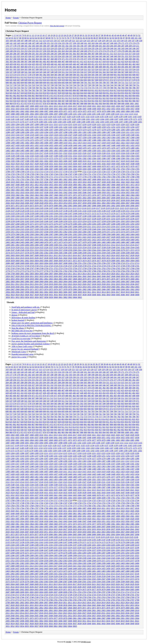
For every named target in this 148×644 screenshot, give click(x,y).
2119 (108, 208)
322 (15, 56)
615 (33, 77)
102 (140, 38)
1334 (104, 135)
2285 (99, 224)
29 (78, 35)
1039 (46, 109)
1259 (13, 130)
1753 (99, 174)
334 (60, 56)
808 (82, 90)
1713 (41, 171)
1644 (113, 164)
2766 (123, 268)
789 (11, 90)
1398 (8, 143)
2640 (56, 258)
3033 (61, 295)
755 (18, 88)
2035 (108, 200)
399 (33, 61)
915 (78, 98)
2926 (84, 284)
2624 (113, 255)
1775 (70, 177)
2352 (18, 232)
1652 (18, 166)
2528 (56, 247)
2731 (89, 266)
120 (70, 41)
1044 (70, 109)
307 (93, 54)
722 (30, 85)
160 (82, 43)
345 (101, 56)
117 (59, 41)
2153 (137, 211)
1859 (70, 185)
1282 (123, 130)
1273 (80, 130)
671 (108, 80)
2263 (128, 221)
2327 (32, 229)
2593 (99, 253)
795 (33, 90)
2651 (108, 258)
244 (127, 48)
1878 (27, 187)
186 (45, 46)
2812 (75, 274)
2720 (37, 266)
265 (71, 51)
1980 (113, 195)
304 (82, 54)
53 (7, 38)
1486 (27, 151)
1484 (18, 151)
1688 (56, 169)
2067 (128, 203)
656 (52, 80)
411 (78, 61)
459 (123, 64)
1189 (83, 122)
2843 (89, 276)
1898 (123, 187)
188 (52, 46)
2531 (70, 247)
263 (63, 51)
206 (119, 46)
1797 (41, 179)
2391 (70, 234)
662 (74, 80)
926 (119, 98)
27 (73, 35)
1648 (132, 164)
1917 (80, 190)
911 (63, 98)
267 (78, 51)
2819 (108, 274)
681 (11, 82)
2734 (104, 266)
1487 (32, 151)
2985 (99, 289)
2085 (80, 206)
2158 (27, 213)
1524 (75, 153)
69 (49, 38)
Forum (16, 18)
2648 (94, 258)
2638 (46, 258)
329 (41, 56)
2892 (56, 281)
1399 (13, 143)
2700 (75, 263)
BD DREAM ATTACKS (22, 331)
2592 (94, 253)
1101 (75, 114)
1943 (70, 192)
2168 (75, 213)
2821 (118, 274)
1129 (74, 116)
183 (33, 46)
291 (33, 54)
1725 (99, 171)
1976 (94, 195)
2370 (104, 232)
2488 (132, 242)
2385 (41, 234)
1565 (137, 156)
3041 (99, 295)
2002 (84, 198)
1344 (18, 137)
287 (18, 54)
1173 (8, 122)
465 (11, 67)
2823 (128, 274)
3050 (8, 297)
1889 (80, 187)
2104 (37, 208)
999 (123, 103)
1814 (123, 179)
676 (127, 80)
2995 (13, 292)
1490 (46, 151)
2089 (99, 206)
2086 (84, 206)
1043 (65, 109)
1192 (97, 122)
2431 (128, 237)
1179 (36, 122)
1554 (84, 156)
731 (63, 85)
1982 (123, 195)
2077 (41, 206)
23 (62, 35)
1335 (108, 135)
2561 (80, 250)
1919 (89, 190)
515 (63, 69)
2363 (70, 232)
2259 (108, 221)
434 (30, 64)
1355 (70, 137)
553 (71, 72)
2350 (8, 232)
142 (15, 43)
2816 (94, 274)
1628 (37, 164)
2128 (18, 211)
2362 (65, 232)
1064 (32, 111)
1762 (8, 177)
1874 (8, 187)
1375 (32, 140)
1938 (46, 192)
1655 (32, 166)
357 (11, 59)
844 (82, 93)
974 (30, 103)
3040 (94, 295)
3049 (137, 295)
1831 (70, 182)
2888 (37, 281)
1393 (118, 140)
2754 (65, 268)
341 (86, 56)
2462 (8, 242)
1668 (94, 166)
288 (22, 54)
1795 (32, 179)
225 (56, 48)
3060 (56, 297)
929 (130, 98)
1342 (8, 137)
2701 (80, 263)
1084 (128, 111)
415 (93, 61)
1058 (137, 109)
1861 (80, 185)
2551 (32, 250)
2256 (94, 221)
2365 (80, 232)
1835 (89, 182)
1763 (13, 177)
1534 (123, 153)
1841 (118, 182)
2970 (27, 289)
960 (112, 101)
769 (71, 88)
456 (112, 64)
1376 (37, 140)
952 (82, 101)
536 (7, 72)
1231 (13, 127)
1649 (137, 164)
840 (67, 93)
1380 (56, 140)
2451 (89, 240)
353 (130, 56)
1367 (128, 137)
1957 (137, 192)
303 (78, 54)
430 (15, 64)
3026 (27, 295)
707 (108, 82)
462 (134, 64)
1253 (118, 127)
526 (104, 69)
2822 (123, 274)
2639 (51, 258)
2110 (65, 208)
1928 (132, 190)
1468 (75, 148)
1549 (61, 156)
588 (67, 75)
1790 (8, 179)
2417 (60, 237)
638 (119, 77)
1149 (31, 119)
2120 (112, 208)
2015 (13, 200)
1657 (41, 166)
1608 (75, 161)
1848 (18, 185)
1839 (108, 182)
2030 (84, 200)
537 (11, 72)
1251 (108, 127)
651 (33, 80)
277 (115, 51)
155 (63, 43)
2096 (132, 206)
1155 (60, 119)
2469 (41, 242)
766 (60, 88)
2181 (137, 213)
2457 (118, 240)
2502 (65, 245)
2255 (89, 221)
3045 (118, 295)
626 (74, 77)
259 (48, 51)
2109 (61, 208)
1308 (113, 132)
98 (126, 38)
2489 (137, 242)
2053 (61, 203)
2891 (51, 281)
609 (11, 77)
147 (33, 43)
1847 (13, 185)
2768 (132, 268)
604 (127, 75)
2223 (70, 219)
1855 (51, 185)
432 (22, 64)
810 (89, 90)
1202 (8, 124)
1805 (80, 179)
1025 (113, 106)
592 (82, 75)
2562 (84, 250)
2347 (128, 229)
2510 (104, 245)
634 (104, 77)
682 (15, 82)
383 (108, 59)
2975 (51, 289)
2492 (18, 245)
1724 (94, 171)
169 (115, 43)
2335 (70, 229)
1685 (41, 169)
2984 (94, 289)
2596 (113, 253)
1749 (80, 174)
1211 (51, 124)
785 (130, 88)
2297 (22, 226)
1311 (128, 132)
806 (74, 90)
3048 (132, 295)
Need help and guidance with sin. (26, 307)
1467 (70, 148)
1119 (26, 116)
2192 (56, 216)
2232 (113, 219)
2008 (113, 198)
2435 (13, 240)
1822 (27, 182)
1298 (65, 132)
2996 (18, 292)
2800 (18, 274)
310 (104, 54)
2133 (41, 211)
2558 (65, 250)
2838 (65, 276)
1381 (61, 140)
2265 (137, 221)
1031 (8, 109)
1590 (123, 158)
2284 (94, 224)
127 (96, 41)
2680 (113, 261)
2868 (75, 279)
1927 (128, 190)
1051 (104, 109)
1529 (99, 153)
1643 (108, 164)
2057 (80, 203)
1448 (113, 145)
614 (30, 77)
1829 (61, 182)
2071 (13, 206)
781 (115, 88)
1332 (94, 135)
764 (52, 88)
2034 (104, 200)
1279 (108, 130)
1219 (89, 124)
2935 (128, 284)
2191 (51, 216)
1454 (8, 148)
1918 (84, 190)
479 (63, 67)
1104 (89, 114)
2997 (22, 292)
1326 (65, 135)
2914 (27, 284)
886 (104, 96)
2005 (99, 198)
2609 (41, 255)
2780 (56, 271)
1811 (108, 179)
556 (82, 72)
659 (63, 80)
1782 (104, 177)
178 (15, 46)
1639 (89, 164)
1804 (75, 179)
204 (112, 46)
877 (71, 96)
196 (82, 46)
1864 (94, 185)
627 (78, 77)
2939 (13, 287)
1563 (128, 156)
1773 (61, 177)
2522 (27, 247)
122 (77, 41)
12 (33, 35)
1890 (84, 187)
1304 (94, 132)
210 (134, 46)
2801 (22, 274)
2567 (108, 250)
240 (112, 48)
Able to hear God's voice (22, 346)
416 (97, 61)
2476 (75, 242)
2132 (37, 211)
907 (48, 98)
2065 (118, 203)
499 (138, 67)
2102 (27, 208)
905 (41, 98)
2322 (8, 229)
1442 (84, 145)
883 (93, 96)
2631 (13, 258)
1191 (93, 122)
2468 (37, 242)
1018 (80, 106)
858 (134, 93)
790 (15, 90)
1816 (132, 179)
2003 (89, 198)
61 (28, 38)
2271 (32, 224)
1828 (56, 182)
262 (60, 51)
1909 (41, 190)
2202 (104, 216)
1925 (118, 190)
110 (33, 41)
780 (112, 88)
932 (7, 101)
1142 (135, 116)
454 (104, 64)
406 (60, 61)
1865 (99, 185)
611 (18, 77)
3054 (27, 297)
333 (56, 56)
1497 (80, 151)
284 (7, 54)
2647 (89, 258)
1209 (41, 124)
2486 (123, 242)
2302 (46, 226)
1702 (123, 169)
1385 (80, 140)
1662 (65, 166)
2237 (137, 219)
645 (11, 80)
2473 (61, 242)
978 (45, 103)
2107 (51, 208)
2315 (108, 226)
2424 (94, 237)
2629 (137, 255)
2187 (32, 216)
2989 (118, 289)
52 (139, 35)
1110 (117, 114)
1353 (61, 137)
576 (22, 75)
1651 (13, 166)
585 (56, 75)
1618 (123, 161)
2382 (27, 234)
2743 (13, 268)
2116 (93, 208)
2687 (13, 263)
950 (74, 101)
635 (108, 77)
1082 (118, 111)
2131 (32, 211)
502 (15, 69)
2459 (128, 240)
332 (52, 56)
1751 (89, 174)
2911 (13, 284)
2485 (118, 242)
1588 (113, 158)
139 (141, 41)
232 (82, 48)
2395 (89, 234)
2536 (94, 247)
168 (112, 43)
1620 (132, 161)
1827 (51, 182)
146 (30, 43)
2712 (132, 263)
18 (49, 35)
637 (115, 77)
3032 (56, 295)
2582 (46, 253)
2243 (32, 221)
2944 (37, 287)
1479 (128, 148)
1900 (132, 187)
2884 (18, 281)
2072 (18, 206)
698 (74, 82)
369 (56, 59)
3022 (8, 295)
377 (86, 59)
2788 (94, 271)
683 (18, 82)
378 (89, 59)
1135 (102, 116)
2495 (32, 245)
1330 (84, 135)
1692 (75, 169)
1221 (99, 124)
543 (33, 72)
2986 (104, 289)
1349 (41, 137)
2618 (84, 255)
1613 (99, 161)
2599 (128, 253)
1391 (108, 140)
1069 (56, 111)
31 (83, 35)
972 (22, 103)
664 (82, 80)
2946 (46, 287)
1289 (22, 132)
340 (82, 56)
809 (86, 90)
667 (93, 80)
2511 (108, 245)
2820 (113, 274)
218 (30, 48)
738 (89, 85)
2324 (18, 229)
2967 (13, 289)
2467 (32, 242)
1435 (51, 145)
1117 (17, 116)
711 (123, 82)
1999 (70, 198)
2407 (13, 237)
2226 (84, 219)
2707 (108, 263)
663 (78, 80)
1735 (13, 174)
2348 (132, 229)
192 (67, 46)
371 (63, 59)
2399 (108, 234)
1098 (61, 114)
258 (45, 51)
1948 (94, 192)
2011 (128, 198)
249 (11, 51)
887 (108, 96)
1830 (65, 182)
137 (133, 41)
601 (115, 75)
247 (138, 48)
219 (33, 48)
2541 (118, 247)
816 (112, 90)
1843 (128, 182)
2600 (132, 253)
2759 (89, 268)
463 (138, 64)
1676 (132, 166)
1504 (113, 151)
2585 (61, 253)
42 (113, 35)
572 (7, 75)
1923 (108, 190)
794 (30, 90)
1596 (18, 161)
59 (23, 38)
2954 (84, 287)
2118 (103, 208)
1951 (108, 192)
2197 (80, 216)
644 (7, 80)
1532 (113, 153)
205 (115, 46)
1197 (121, 122)
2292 (132, 224)
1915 (70, 190)
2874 (104, 279)
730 (60, 85)
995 (108, 103)
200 (97, 46)
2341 (99, 229)
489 (101, 67)
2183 (13, 216)
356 (7, 59)
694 (60, 82)
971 (18, 103)
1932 (18, 192)
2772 (18, 271)
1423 (128, 143)
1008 (32, 106)
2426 (104, 237)
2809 (61, 274)
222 (45, 48)
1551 (70, 156)
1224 (113, 124)
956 (97, 101)
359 (18, 59)
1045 (75, 109)
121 (74, 41)
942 (45, 101)
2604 (18, 255)
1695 (89, 169)
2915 (32, 284)
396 (22, 61)
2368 (94, 232)
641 (130, 77)
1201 (140, 122)
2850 (123, 276)
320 (7, 56)
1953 (118, 192)
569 (130, 72)
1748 (75, 174)
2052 (56, 203)
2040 (132, 200)
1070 (61, 111)
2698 (65, 263)
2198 (84, 216)
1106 (98, 114)
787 (138, 88)
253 (26, 51)
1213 (60, 124)
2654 (123, 258)
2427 (108, 237)
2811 (70, 274)
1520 (56, 153)
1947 (89, 192)
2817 (99, 274)
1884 (56, 187)
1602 (46, 161)
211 (138, 46)
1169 (126, 119)
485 (86, 67)
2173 (99, 213)
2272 (37, 224)
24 (65, 35)
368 (52, 59)
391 (138, 59)
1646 (123, 164)
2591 (89, 253)
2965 (137, 287)
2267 (13, 224)
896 (7, 98)
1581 (80, 158)
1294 (46, 132)
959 (108, 101)
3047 (128, 295)
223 (48, 48)
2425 (99, 237)
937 (26, 101)
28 (75, 35)
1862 (84, 185)
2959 (108, 287)
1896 (113, 187)
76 (68, 38)
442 (60, 64)
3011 (89, 292)
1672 (113, 166)
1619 (128, 161)
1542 (27, 156)
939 (33, 101)
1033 (18, 109)
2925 (80, 284)
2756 (75, 268)
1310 (123, 132)
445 (71, 64)
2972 (37, 289)
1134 (97, 116)
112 (41, 41)
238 (104, 48)
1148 (27, 119)
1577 (61, 158)
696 (67, 82)
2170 (84, 213)
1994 (46, 198)
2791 (108, 271)
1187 (74, 122)
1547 (51, 156)
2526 (46, 247)
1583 (89, 158)
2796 (132, 271)
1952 (113, 192)
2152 (132, 211)
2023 (51, 200)
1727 (108, 171)
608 (7, 77)
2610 (46, 255)
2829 (22, 276)
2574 (8, 253)
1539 (13, 156)
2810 (65, 274)
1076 (89, 111)
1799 (51, 179)
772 (82, 88)
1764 (18, 177)
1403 (32, 143)
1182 (50, 122)
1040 (51, 109)
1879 (32, 187)
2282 (84, 224)
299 (63, 54)
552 (67, 72)
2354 (27, 232)
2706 (104, 263)
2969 (22, 289)
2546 (8, 250)
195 (78, 46)
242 (119, 48)
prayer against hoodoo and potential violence (31, 344)
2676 (94, 261)
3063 (70, 297)
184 (37, 46)
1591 (128, 158)
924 (112, 98)
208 (127, 46)
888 (112, 96)
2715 (13, 266)
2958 (104, 287)
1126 (59, 116)
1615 (108, 161)
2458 (123, 240)
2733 (99, 266)
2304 (56, 226)
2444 (56, 240)
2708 (113, 263)
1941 (61, 192)
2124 (131, 208)
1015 (65, 106)
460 (127, 64)
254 (30, 51)
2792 (113, 271)
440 (52, 64)
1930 (8, 192)
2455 (108, 240)
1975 (89, 195)
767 (63, 88)
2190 (46, 216)
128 (100, 41)
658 (60, 80)
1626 (27, 164)
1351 (51, 137)
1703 (128, 169)
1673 (118, 166)
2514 (123, 245)
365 (41, 59)
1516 (37, 153)
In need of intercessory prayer (24, 310)
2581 (41, 253)
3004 (56, 292)
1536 (132, 153)
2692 (37, 263)
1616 (113, 161)
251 (18, 51)
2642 (65, 258)
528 (112, 69)
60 (25, 38)
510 (45, 69)
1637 (80, 164)
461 (130, 64)
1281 (118, 130)
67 (44, 38)
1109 (112, 114)
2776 (37, 271)
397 (26, 61)
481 (71, 67)
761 (41, 88)
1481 (137, 148)
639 (123, 77)
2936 (132, 284)
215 (18, 48)
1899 (128, 187)
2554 (46, 250)
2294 (8, 226)
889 (115, 96)
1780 (94, 177)
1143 (139, 116)
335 (63, 56)
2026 (65, 200)
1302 (84, 132)
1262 (27, 130)
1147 (22, 119)
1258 (8, 130)
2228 (94, 219)
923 (108, 98)
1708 (18, 171)
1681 (22, 169)
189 (56, 46)
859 (138, 93)
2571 (128, 250)
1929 (137, 190)
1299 (70, 132)
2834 (46, 276)
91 (108, 38)
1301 (80, 132)
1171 (135, 119)
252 (22, 51)
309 (101, 54)
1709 (22, 171)
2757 (80, 268)
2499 (51, 245)
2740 (132, 266)
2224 (75, 219)
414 (89, 61)
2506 (84, 245)
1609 (80, 161)
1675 (128, 166)
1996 (56, 198)
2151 (128, 211)
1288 (18, 132)
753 (11, 88)
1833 (80, 182)
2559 (70, 250)
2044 (18, 203)
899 (18, 98)
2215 (32, 219)
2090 (104, 206)
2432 (132, 237)
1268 (56, 130)
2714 (8, 266)
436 (37, 64)
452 (97, 64)
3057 (41, 297)
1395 (128, 140)
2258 (104, 221)
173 (130, 43)
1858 (65, 185)
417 (100, 61)
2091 (108, 206)
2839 (70, 276)
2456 (113, 240)
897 (11, 98)
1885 (61, 187)
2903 (108, 281)
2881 (137, 279)
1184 (60, 122)
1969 (61, 195)
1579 (70, 158)
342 (89, 56)
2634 (27, 258)
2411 (32, 237)
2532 (75, 247)
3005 (61, 292)
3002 (46, 292)
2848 (113, 276)
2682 (123, 261)
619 (48, 77)
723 (33, 85)
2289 (118, 224)
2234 (123, 219)
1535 (128, 153)
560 (97, 72)
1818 (8, 182)
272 (97, 51)
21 (57, 35)
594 (89, 75)
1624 (18, 164)
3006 (65, 292)
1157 (69, 119)
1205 (22, 124)
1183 (55, 122)
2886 (27, 281)
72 (57, 38)
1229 (137, 124)
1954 (123, 192)
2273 (41, 224)
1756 (113, 174)
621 (56, 77)
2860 (37, 279)
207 (123, 46)
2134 (46, 211)
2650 (104, 258)
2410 (27, 237)
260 (52, 51)
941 (41, 101)
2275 (51, 224)
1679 (13, 169)
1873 (137, 185)
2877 (118, 279)
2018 (27, 200)
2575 (13, 253)
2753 (61, 268)
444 (67, 64)
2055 (70, 203)
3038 (84, 295)
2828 (18, 276)
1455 (13, 148)
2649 (99, 258)
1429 (22, 145)
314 (119, 54)
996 (112, 103)
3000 (37, 292)
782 (119, 88)
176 (7, 46)
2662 (27, 261)
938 (30, 101)
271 (93, 51)
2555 (51, 250)
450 (89, 64)
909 (56, 98)
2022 (46, 200)
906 (45, 98)
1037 (37, 109)
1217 (80, 124)
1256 (132, 127)
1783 (108, 177)
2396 (94, 234)
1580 (75, 158)
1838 (104, 182)
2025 (61, 200)
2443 (51, 240)
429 (11, 64)
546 (45, 72)
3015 (108, 292)
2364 (75, 232)
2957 (99, 287)
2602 (8, 255)
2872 (94, 279)
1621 (137, 161)
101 (136, 38)
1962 (27, 195)
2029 (80, 200)
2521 (22, 247)
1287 (13, 132)
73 (60, 38)
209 (130, 46)
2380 (18, 234)
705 (101, 82)
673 (115, 80)
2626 (123, 255)
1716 (56, 171)
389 (130, 59)
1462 (46, 148)
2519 (13, 247)
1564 (132, 156)
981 (56, 103)
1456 (18, 148)
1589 (118, 158)
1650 (8, 166)
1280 (113, 130)
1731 (128, 171)
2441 (41, 240)
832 (37, 93)
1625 (22, 164)
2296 (18, 226)
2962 (123, 287)
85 (92, 38)
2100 (18, 208)
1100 (70, 114)
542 (30, 72)
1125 (55, 116)
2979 (70, 289)
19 (51, 35)
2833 (41, 276)
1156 (64, 119)
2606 (27, 255)
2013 (137, 198)
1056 (128, 109)
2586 (65, 253)
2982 (84, 289)
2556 (56, 250)
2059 (89, 203)
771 (78, 88)
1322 (46, 135)
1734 (8, 174)
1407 (51, 143)
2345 (118, 229)
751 (138, 85)
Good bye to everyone (21, 338)
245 (130, 48)
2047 (32, 203)
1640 (94, 164)
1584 (94, 158)
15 (41, 35)
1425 (137, 143)
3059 (51, 297)
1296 (56, 132)
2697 (61, 263)
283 (138, 51)
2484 (113, 242)
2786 (84, 271)
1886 (65, 187)
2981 (80, 289)
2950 (65, 287)
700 (82, 82)
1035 (27, 109)
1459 (32, 148)
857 (130, 93)
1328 (75, 135)
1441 (80, 145)
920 (97, 98)
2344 (113, 229)
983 (63, 103)
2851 (128, 276)
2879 (128, 279)
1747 (70, 174)
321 (11, 56)
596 (97, 75)
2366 (84, 232)
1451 (128, 145)
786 (134, 88)
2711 (128, 263)
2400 (113, 234)
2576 (18, 253)
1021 (94, 106)
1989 (22, 198)
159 (78, 43)
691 (48, 82)
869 (41, 96)
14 (38, 35)
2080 (56, 206)
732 (67, 85)
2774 (27, 271)
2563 (89, 250)
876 (67, 96)
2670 (65, 261)
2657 (137, 258)
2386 (46, 234)
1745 (61, 174)
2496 (37, 245)
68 (47, 38)
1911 (51, 190)
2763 (108, 268)
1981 (118, 195)
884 (97, 96)
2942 (27, 287)
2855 (13, 279)
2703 (89, 263)
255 (33, 51)
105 (15, 41)
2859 (32, 279)
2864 (56, 279)
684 (22, 82)
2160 (37, 213)
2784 (75, 271)
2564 (94, 250)
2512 (113, 245)
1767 (32, 177)
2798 (8, 274)
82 (84, 38)
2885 (22, 281)
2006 (104, 198)
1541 (22, 156)
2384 (37, 234)
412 (82, 61)
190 (60, 46)
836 (52, 93)
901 (26, 98)
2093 (118, 206)
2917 (41, 284)
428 (7, 64)
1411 (70, 143)
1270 (65, 130)
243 (123, 48)
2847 (108, 276)
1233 (22, 127)
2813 (80, 274)
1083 (123, 111)
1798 (46, 179)
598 (104, 75)
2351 (13, 232)
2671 (70, 261)
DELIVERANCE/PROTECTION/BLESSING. (31, 325)
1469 (80, 148)
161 (86, 43)
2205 (118, 216)
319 (138, 54)
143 (18, 43)
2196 (75, 216)
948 (67, 101)
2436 (18, 240)
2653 (118, 258)
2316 (113, 226)
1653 (22, 166)
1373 (22, 140)
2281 (80, 224)
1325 (61, 135)
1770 (46, 177)
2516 (132, 245)
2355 (32, 232)
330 (45, 56)
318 (134, 54)
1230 (8, 127)
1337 (118, 135)
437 (41, 64)
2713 (137, 263)
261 (56, 51)
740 (97, 85)
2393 (80, 234)
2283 (89, 224)
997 (115, 103)
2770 (8, 271)
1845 (137, 182)
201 (101, 46)
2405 (137, 234)
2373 (118, 232)
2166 (65, 213)
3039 (89, 295)
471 (33, 67)
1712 (37, 171)
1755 (108, 174)
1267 (51, 130)
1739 (32, 174)
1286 (8, 132)
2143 (89, 211)
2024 (56, 200)
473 (41, 67)
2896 (75, 281)
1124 (50, 116)
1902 (8, 190)
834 (45, 93)
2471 (51, 242)
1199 (130, 122)
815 (108, 90)
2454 (104, 240)
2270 (27, 224)
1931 (13, 192)
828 (22, 93)
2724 (56, 266)
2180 (132, 213)
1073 (75, 111)
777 (101, 88)
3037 (80, 295)
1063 (27, 111)
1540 (18, 156)
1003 (8, 106)
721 (26, 85)
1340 (132, 135)
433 (26, 64)
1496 (75, 151)
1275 (89, 130)
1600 (37, 161)
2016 (18, 200)
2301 (41, 226)
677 (130, 80)
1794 (27, 179)
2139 (70, 211)
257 (41, 51)
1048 (89, 109)
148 (37, 43)
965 (130, 101)
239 (108, 48)
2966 (8, 289)
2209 (137, 216)
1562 (123, 156)
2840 (75, 276)
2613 (60, 255)
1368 (132, 137)
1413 (80, 143)
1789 (137, 177)
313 (115, 54)
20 (54, 35)
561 (101, 72)
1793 (22, 179)
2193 (61, 216)
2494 (27, 245)
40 (107, 35)
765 (56, 88)
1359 (89, 137)
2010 (123, 198)
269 (86, 51)
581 (41, 75)
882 (89, 96)
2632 (18, 258)
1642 (104, 164)
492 (112, 67)
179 (18, 46)
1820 (18, 182)
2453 (99, 240)
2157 (22, 213)
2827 (13, 276)
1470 (84, 148)
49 (131, 35)
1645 (118, 164)
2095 (128, 206)
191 (63, 46)
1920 (94, 190)
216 (22, 48)
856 (127, 93)
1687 (51, 169)
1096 (51, 114)
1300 (75, 132)
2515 (128, 245)
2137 (61, 211)
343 (93, 56)
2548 (18, 250)
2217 (41, 219)
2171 (89, 213)
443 (63, 64)
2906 (123, 281)
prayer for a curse (19, 357)
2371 (108, 232)
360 (22, 59)
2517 (137, 245)
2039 (128, 200)
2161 (41, 213)
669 (101, 80)
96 (121, 38)
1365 (118, 137)
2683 (128, 261)
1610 (84, 161)
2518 (8, 247)
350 (119, 56)
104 (11, 41)
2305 (61, 226)
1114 (136, 114)
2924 (75, 284)
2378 (8, 234)
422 (119, 61)
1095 (46, 114)
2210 (8, 219)
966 (134, 101)
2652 (113, 258)
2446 (65, 240)
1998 (65, 198)
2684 (132, 261)
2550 (27, 250)
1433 (41, 145)
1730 (123, 171)
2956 (94, 287)
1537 (137, 153)
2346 (123, 229)
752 (7, 88)
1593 (137, 158)
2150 (123, 211)
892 (127, 96)
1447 (108, 145)
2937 (137, 284)
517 (71, 69)
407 (63, 61)
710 (119, 82)
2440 (37, 240)
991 (93, 103)
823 (138, 90)
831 (33, 93)
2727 (70, 266)
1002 (137, 103)
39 (105, 35)
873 (56, 96)
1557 (99, 156)
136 (129, 41)
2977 (61, 289)
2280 (75, 224)
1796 (37, 179)
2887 (32, 281)
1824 (37, 182)
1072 (70, 111)
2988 (113, 289)
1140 (125, 116)
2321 (137, 226)
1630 (46, 164)
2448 (75, 240)
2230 (104, 219)
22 (60, 35)
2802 (27, 274)
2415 (51, 237)
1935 (32, 192)
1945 (80, 192)
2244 (37, 221)
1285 (137, 130)
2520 (18, 247)
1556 (94, 156)
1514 (27, 153)
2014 (8, 200)
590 (74, 75)
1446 (104, 145)
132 (115, 41)
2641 (61, 258)
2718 (27, 266)
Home (11, 10)
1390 (104, 140)
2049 (41, 203)
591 (78, 75)
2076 (37, 206)
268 (82, 51)
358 (15, 59)
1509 (137, 151)
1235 (32, 127)
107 (22, 41)
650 (30, 80)
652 (37, 80)
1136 (106, 116)
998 (119, 103)
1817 (137, 179)
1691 (70, 169)
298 (60, 54)
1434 (46, 145)
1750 (84, 174)
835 (48, 93)
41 (110, 35)
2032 (94, 200)
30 (81, 35)
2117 (98, 208)
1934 (27, 192)
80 (79, 38)
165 (101, 43)
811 (93, 90)
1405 (41, 143)
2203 (108, 216)
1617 (118, 161)
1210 (46, 124)
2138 (65, 211)
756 (22, 88)
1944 (75, 192)
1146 (17, 119)
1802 (65, 179)
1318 (27, 135)
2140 (75, 211)
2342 (104, 229)
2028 (75, 200)
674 (119, 80)
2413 (41, 237)
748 (127, 85)
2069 (137, 203)
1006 (22, 106)
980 (52, 103)
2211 (13, 219)
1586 (104, 158)
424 (127, 61)
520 (82, 69)
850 (104, 93)
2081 (61, 206)
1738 (27, 174)
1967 (51, 195)
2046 (27, 203)
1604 (56, 161)
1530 (104, 153)
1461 (41, 148)
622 (59, 77)
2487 (128, 242)
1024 (108, 106)
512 (52, 69)
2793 (118, 271)
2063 (108, 203)
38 (102, 35)
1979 (108, 195)
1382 (65, 140)
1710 (27, 171)
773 (86, 88)
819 (123, 90)
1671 (108, 166)
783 (123, 88)
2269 (22, 224)
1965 (41, 195)
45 (121, 35)
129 (103, 41)
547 (48, 72)
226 (60, 48)
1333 (99, 135)
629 (85, 77)
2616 (75, 255)
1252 (113, 127)
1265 (41, 130)
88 (100, 38)
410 (74, 61)
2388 (56, 234)
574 (15, 75)
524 (97, 69)
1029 (132, 106)
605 (130, 75)
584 (52, 75)
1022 (99, 106)
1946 (84, 192)
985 (71, 103)
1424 (132, 143)
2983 (89, 289)
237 (101, 48)
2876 (113, 279)
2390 (65, 234)
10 (28, 35)
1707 (13, 171)
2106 (46, 208)
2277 (61, 224)
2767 (128, 268)
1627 (32, 164)
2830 (27, 276)
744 (112, 85)
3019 (128, 292)
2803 (32, 274)
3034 (65, 295)
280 (127, 51)
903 (33, 98)
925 (115, 98)
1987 (13, 198)
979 (48, 103)
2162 (46, 213)
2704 (94, 263)
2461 (137, 240)
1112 (126, 114)
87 (97, 38)
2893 (61, 281)
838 (60, 93)
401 (41, 61)
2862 (46, 279)
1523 (70, 153)
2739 (128, 266)
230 (74, 48)
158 (74, 43)
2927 (89, 284)
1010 (41, 106)
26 (70, 35)
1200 (135, 122)
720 (22, 85)
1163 (97, 119)
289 (26, 54)
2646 (84, 258)
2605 (22, 255)
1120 (31, 116)
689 (41, 82)
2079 (51, 206)
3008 (75, 292)
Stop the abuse (18, 328)
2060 (94, 203)
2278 (65, 224)
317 (130, 54)
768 (67, 88)
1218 (84, 124)
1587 (108, 158)
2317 (118, 226)
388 (127, 59)
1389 (99, 140)
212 (7, 48)
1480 (132, 148)
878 (74, 96)
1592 (132, 158)
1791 (13, 179)
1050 (99, 109)
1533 (118, 153)
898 (15, 98)
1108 (108, 114)
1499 (89, 151)
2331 (51, 229)
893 (130, 96)
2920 (56, 284)
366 (45, 59)
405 (56, 61)
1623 (13, 164)
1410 (65, 143)
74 (63, 38)
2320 (132, 226)
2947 (51, 287)
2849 (118, 276)
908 (52, 98)
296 (52, 54)
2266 (8, 224)
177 (11, 46)
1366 (123, 137)
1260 (18, 130)
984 (67, 103)
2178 (123, 213)
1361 (99, 137)
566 (119, 72)
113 (44, 41)
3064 (75, 297)
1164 (102, 119)
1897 (118, 187)
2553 (41, 250)
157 (71, 43)
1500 (94, 151)
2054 (65, 203)
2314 (104, 226)
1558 (104, 156)
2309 (80, 226)
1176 (22, 122)
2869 (80, 279)
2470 (46, 242)
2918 (46, 284)
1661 (61, 166)
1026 (118, 106)
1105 (94, 114)
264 (67, 51)
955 (93, 101)
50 (134, 35)
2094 (123, 206)
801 (56, 90)
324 (22, 56)
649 (26, 80)
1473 (99, 148)
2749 (41, 268)
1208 (37, 124)
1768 (37, 177)
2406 (8, 237)
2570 (123, 250)
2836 (56, 276)
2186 (27, 216)
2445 (61, 240)
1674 (123, 166)
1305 (99, 132)
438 (45, 64)
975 (33, 103)
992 (97, 103)
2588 (75, 253)
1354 (65, 137)
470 (30, 67)
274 (104, 51)
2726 (65, 266)
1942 (65, 192)
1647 (128, 164)
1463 (51, 148)
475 (48, 67)
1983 (128, 195)
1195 (111, 122)
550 (60, 72)
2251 (70, 221)
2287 (108, 224)
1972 (75, 195)
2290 (123, 224)
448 (82, 64)
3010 (84, 292)
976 (37, 103)
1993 (41, 198)
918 (89, 98)
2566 (104, 250)
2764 (113, 268)
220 (37, 48)
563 (108, 72)
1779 (89, 177)
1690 (65, 169)
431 (18, 64)
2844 (94, 276)
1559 (108, 156)
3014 (104, 292)
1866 (104, 185)
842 (74, 93)
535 (138, 69)
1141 (130, 116)
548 (52, 72)
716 (7, 85)
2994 (8, 292)
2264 (132, 221)
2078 (46, 206)
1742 (46, 174)
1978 (104, 195)
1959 (13, 195)
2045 (22, 203)
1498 (84, 151)
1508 (132, 151)
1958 (8, 195)
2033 (99, 200)
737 (86, 85)
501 (11, 69)
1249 (99, 127)
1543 (32, 156)
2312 (94, 226)
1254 (123, 127)
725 (41, 85)
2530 (65, 247)
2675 (89, 261)
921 (100, 98)
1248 (94, 127)
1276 (94, 130)
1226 (123, 124)
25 (67, 35)
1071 (65, 111)
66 (41, 38)
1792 (18, 179)
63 (33, 38)
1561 (118, 156)
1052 (108, 109)
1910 (46, 190)
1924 (113, 190)
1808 (94, 179)
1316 (18, 135)
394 (15, 61)
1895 (108, 187)
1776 (75, 177)
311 (108, 54)
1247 (89, 127)
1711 (32, 171)
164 (97, 43)
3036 (75, 295)
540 (22, 72)
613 (26, 77)
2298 (27, 226)
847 (93, 93)
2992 (132, 289)
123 (81, 41)
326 (30, 56)
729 (56, 85)
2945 (41, 287)
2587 (70, 253)
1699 (108, 169)
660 (67, 80)
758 (30, 88)
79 (76, 38)
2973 (41, 289)
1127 (64, 116)
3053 (22, 297)
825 (11, 93)
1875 (13, 187)
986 (74, 103)
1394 (123, 140)
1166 (111, 119)
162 (89, 43)
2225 (80, 219)
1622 (8, 164)
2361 (61, 232)
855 (123, 93)
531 (123, 69)
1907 (32, 190)
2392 (75, 234)
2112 (75, 208)
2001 (80, 198)
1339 (128, 135)
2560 (75, 250)
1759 (128, 174)
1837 (99, 182)
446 (74, 64)
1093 (37, 114)
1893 (99, 187)
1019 (84, 106)
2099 (13, 208)
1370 (8, 140)
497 (130, 67)
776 (97, 88)
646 (15, 80)
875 (63, 96)
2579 (32, 253)
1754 (104, 174)
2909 (137, 281)
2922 (65, 284)
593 (86, 75)
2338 (84, 229)
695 (63, 82)
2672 (75, 261)
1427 (13, 145)
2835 (51, 276)
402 (45, 61)
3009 (80, 292)
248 (7, 51)
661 (71, 80)
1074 (80, 111)
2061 (99, 203)
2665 (41, 261)
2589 (80, 253)
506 (30, 69)
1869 (118, 185)
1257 (137, 127)
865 (26, 96)
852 (112, 93)
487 (93, 67)
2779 (51, 271)
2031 (89, 200)
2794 (123, 271)
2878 (123, 279)
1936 (37, 192)
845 (86, 93)
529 (115, 69)
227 (63, 48)
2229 (99, 219)
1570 (27, 158)
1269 (61, 130)
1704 (132, 169)
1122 (40, 116)
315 (123, 54)
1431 (32, 145)
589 (71, 75)
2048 (37, 203)
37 (99, 35)
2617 (80, 255)
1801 (61, 179)
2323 (13, 229)
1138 (116, 116)
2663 (32, 261)
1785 (118, 177)
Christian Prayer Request (30, 23)
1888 (75, 187)
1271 (70, 130)
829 (26, 93)
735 (78, 85)
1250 (104, 127)
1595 (13, 161)
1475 (108, 148)
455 (108, 64)
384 (112, 59)
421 (115, 61)
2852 (132, 276)
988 (82, 103)
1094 (41, 114)
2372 (113, 232)
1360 (94, 137)
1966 (46, 195)
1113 (131, 114)
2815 (89, 274)
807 (78, 90)
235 (93, 48)
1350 (46, 137)
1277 (99, 130)
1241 (61, 127)
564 (112, 72)
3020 (132, 292)
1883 (51, 187)
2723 (51, 266)
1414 (84, 143)
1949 (99, 192)
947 (63, 101)
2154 (8, 213)
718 (15, 85)
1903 (13, 190)
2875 (108, 279)
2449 (80, 240)
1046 (80, 109)
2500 (56, 245)
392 (7, 61)
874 (60, 96)
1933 (22, 192)
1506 (123, 151)
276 (112, 51)
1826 (46, 182)
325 (26, 56)
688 (37, 82)
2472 (56, 242)
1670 (104, 166)
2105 (41, 208)
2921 (60, 284)
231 (78, 48)
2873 (99, 279)
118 (62, 41)
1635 (70, 164)
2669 (61, 261)
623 (63, 77)
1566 (8, 158)
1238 (46, 127)
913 (71, 98)
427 (138, 61)
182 (30, 46)
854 (119, 93)
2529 (61, 247)
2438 (27, 240)
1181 (46, 122)
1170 (130, 119)
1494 (65, 151)
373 (71, 59)
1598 (27, 161)
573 (11, 75)
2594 (104, 253)
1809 (99, 179)
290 (30, 54)
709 (115, 82)
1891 (89, 187)
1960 (18, 195)
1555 (89, 156)
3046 (123, 295)
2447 (70, 240)
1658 (46, 166)
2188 (37, 216)
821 (130, 90)
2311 (89, 226)
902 (30, 98)
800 (52, 90)
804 (67, 90)
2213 (22, 219)
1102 (80, 114)
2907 (128, 281)
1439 (70, 145)
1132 (88, 116)
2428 (113, 237)
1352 (56, 137)
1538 (8, 156)
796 (37, 90)
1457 (22, 148)
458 (119, 64)
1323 (51, 135)
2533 (80, 247)
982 (60, 103)
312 (112, 54)
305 (86, 54)
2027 (70, 200)
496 (127, 67)
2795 (128, 271)
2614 (65, 255)
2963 (128, 287)
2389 (61, 234)
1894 (104, 187)
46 (123, 35)
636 (112, 77)
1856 (56, 185)
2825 (137, 274)
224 (52, 48)
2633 (22, 258)
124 (85, 41)
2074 (27, 206)
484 (82, 67)
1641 (99, 164)
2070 (8, 206)
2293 (137, 224)
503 (18, 69)
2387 (51, 234)
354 (134, 56)
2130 (27, 211)
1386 (84, 140)
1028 (128, 106)
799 (48, 90)
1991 (32, 198)
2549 (22, 250)
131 (111, 41)
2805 (41, 274)
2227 (89, 219)
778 (104, 88)
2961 (118, 287)
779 (108, 88)
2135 (51, 211)
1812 (113, 179)
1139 (120, 116)
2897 (80, 281)
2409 (22, 237)
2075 (32, 206)
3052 (18, 297)
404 (52, 61)
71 (55, 38)
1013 (56, 106)
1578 (65, 158)
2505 (80, 245)
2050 (46, 203)
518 (74, 69)
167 (108, 43)
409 (71, 61)
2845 (99, 276)
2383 (32, 234)
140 (7, 43)
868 (37, 96)
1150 (36, 119)
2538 (104, 247)
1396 (132, 140)
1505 (118, 151)
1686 (46, 169)
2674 (84, 261)
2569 (118, 250)
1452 (132, 145)
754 (15, 88)
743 (108, 85)
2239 (13, 221)
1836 (94, 182)
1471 (89, 148)
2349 (137, 229)
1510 (8, 153)
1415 (89, 143)
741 (101, 85)
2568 (113, 250)
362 (30, 59)
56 (15, 38)
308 (97, 54)
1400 (18, 143)
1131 (83, 116)
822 (134, 90)
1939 (51, 192)
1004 (13, 106)
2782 (65, 271)
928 (127, 98)
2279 (70, 224)
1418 (104, 143)
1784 (113, 177)
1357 (80, 137)
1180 (41, 122)
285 (11, 54)
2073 (22, 206)
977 (41, 103)
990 (89, 103)
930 (134, 98)
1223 (108, 124)
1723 (89, 171)
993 (101, 103)
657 (56, 80)
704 (97, 82)
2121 (117, 208)
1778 (84, 177)
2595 (108, 253)
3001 (41, 292)
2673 (80, 261)
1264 (37, 130)
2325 (22, 229)
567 (123, 72)
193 (71, 46)
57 (17, 38)
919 (93, 98)
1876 (18, 187)
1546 (46, 156)
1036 (32, 109)
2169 (80, 213)
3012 (94, 292)
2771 (13, 271)
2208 (132, 216)
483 (78, 67)
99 (129, 38)
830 (30, 93)
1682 (27, 169)
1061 (18, 111)
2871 (89, 279)
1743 (51, 174)
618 (45, 77)
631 (93, 77)
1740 (37, 174)
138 (137, 41)
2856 (18, 279)
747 (123, 85)
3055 (32, 297)
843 (78, 93)
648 (22, 80)
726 (45, 85)
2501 (61, 245)
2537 (99, 247)
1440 (75, 145)
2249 (61, 221)
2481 (99, 242)
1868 (113, 185)
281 (130, 51)
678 (134, 80)
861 (11, 96)
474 (45, 67)
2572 (132, 250)
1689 (61, 169)
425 (130, 61)
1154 (55, 119)
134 (122, 41)
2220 (56, 219)
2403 (128, 234)
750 (134, 85)
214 (15, 48)
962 (119, 101)
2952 (75, 287)
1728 (113, 171)
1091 (27, 114)
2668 (56, 261)
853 (115, 93)
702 (89, 82)
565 (115, 72)
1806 (84, 179)
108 (26, 41)
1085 (132, 111)
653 (41, 80)
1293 (41, 132)
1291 (32, 132)
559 (93, 72)
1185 (64, 122)
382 (104, 59)
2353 (22, 232)
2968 (18, 289)
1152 (46, 119)
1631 (51, 164)
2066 (123, 203)
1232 (18, 127)
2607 (32, 255)
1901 (137, 187)
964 (127, 101)
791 (18, 90)
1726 (104, 171)
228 (67, 48)
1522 (65, 153)
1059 (8, 111)
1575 (51, 158)
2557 (61, 250)
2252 (75, 221)
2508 (94, 245)
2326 (27, 229)
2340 (94, 229)
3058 (46, 297)
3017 (118, 292)
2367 (89, 232)
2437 (22, 240)
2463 (13, 242)
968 (7, 103)
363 (33, 59)
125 (88, 41)
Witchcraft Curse (19, 352)
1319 (32, 135)
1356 (75, 137)
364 (37, 59)
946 (60, 101)
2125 (136, 208)
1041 (56, 109)
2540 (113, 247)
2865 (61, 279)
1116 (12, 116)
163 (93, 43)
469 (26, 67)
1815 (128, 179)
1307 (108, 132)
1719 (70, 171)
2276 (56, 224)
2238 (8, 221)
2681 (118, 261)
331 (48, 56)
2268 (18, 224)
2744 (18, 268)
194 (74, 46)
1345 (22, 137)
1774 (65, 177)
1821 (22, 182)
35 (94, 35)
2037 (118, 200)
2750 (46, 268)
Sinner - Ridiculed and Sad (23, 312)
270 (89, 51)
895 (138, 96)
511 (48, 69)
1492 (56, 151)
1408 (56, 143)
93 (113, 38)
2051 (51, 203)
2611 (51, 255)
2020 (37, 200)
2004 (94, 198)
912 (67, 98)
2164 (56, 213)
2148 (113, 211)
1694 (84, 169)
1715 (51, 171)
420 (112, 61)
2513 (118, 245)
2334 (65, 229)
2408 (18, 237)
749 (130, 85)
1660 (56, 166)
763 (48, 88)
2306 (65, 226)
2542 (123, 247)
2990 (123, 289)
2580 (37, 253)
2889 (41, 281)
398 (30, 61)
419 (108, 61)
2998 (27, 292)
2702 (84, 263)
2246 (46, 221)
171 (123, 43)
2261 (118, 221)
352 (127, 56)
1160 (83, 119)
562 (104, 72)
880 (82, 96)
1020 (89, 106)
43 (115, 35)
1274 (84, 130)
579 (33, 75)
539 (18, 72)
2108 (56, 208)
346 (104, 56)
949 (71, 101)
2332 (56, 229)
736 (82, 85)
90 (105, 38)
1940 (56, 192)
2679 (108, 261)
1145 (13, 119)
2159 (32, 213)
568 (127, 72)
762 (45, 88)
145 (26, 43)
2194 (65, 216)
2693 (41, 263)
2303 (51, 226)
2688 (18, 263)
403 (48, 61)
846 (89, 93)
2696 (56, 263)
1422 (123, 143)
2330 (46, 229)
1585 (99, 158)
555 (78, 72)
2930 (104, 284)
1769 (41, 177)
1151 (41, 119)
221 (41, 48)
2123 (127, 208)
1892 (94, 187)
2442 (46, 240)
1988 (18, 198)
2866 (65, 279)
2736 (113, 266)
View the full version (57, 26)
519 (78, 69)
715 (138, 82)
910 (60, 98)
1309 (118, 132)
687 (33, 82)
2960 (113, 287)
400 (37, 61)
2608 (37, 255)
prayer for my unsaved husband (25, 349)
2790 (104, 271)
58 (20, 38)
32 (86, 35)
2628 (132, 255)
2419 (70, 237)
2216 (37, 219)
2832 (37, 276)
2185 (22, 216)
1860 (75, 185)
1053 (113, 109)
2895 (70, 281)
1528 (94, 153)
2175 (108, 213)
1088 (13, 114)
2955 (89, 287)
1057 (132, 109)
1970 (65, 195)
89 (103, 38)
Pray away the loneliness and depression (29, 341)
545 (41, 72)
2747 (32, 268)
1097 (56, 114)
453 (101, 64)
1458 (27, 148)
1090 (22, 114)
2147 (108, 211)
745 (115, 85)
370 (60, 59)
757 (26, 88)
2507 (89, 245)
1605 (61, 161)
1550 (65, 156)
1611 (89, 161)
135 (126, 41)
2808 (56, 274)
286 (15, 54)
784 (127, 88)
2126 (8, 211)
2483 (108, 242)
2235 (128, 219)
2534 (84, 247)
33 (89, 35)
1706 (8, 171)
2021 (41, 200)
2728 (75, 266)
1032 (13, 109)
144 (22, 43)
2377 (137, 232)
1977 (99, 195)
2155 (13, 213)
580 (37, 75)
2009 (118, 198)
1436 (56, 145)
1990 (27, 198)
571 (138, 72)
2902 (104, 281)
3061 (61, 297)
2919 (51, 284)
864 (22, 96)
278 (119, 51)
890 (119, 96)
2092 (113, 206)
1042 (61, 109)
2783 (70, 271)
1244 (75, 127)
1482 (8, 151)
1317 (22, 135)
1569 (22, 158)
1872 (132, 185)
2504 (75, 245)
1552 (75, 156)
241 (115, 48)
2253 (80, 221)
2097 (137, 206)
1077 (94, 111)
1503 (108, 151)
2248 (56, 221)
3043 (108, 295)
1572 (37, 158)
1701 (118, 169)
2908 (132, 281)
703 (93, 82)
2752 (56, 268)
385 (115, 59)
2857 (22, 279)
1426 (8, 145)
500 (7, 69)
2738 (123, 266)
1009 (37, 106)
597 (101, 75)
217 (26, 48)
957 (101, 101)
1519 (51, 153)
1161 (88, 119)
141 (11, 43)
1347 (32, 137)
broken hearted (18, 320)
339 (78, 56)
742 (104, 85)
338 (74, 56)
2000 (75, 198)
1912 (56, 190)
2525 (41, 247)
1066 (41, 111)
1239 (51, 127)
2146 (104, 211)
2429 (118, 237)
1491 (51, 151)
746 (119, 85)
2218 (46, 219)
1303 (89, 132)
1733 (137, 171)
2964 (132, 287)
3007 (70, 292)
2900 (94, 281)
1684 (37, 169)
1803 (70, 179)
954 (89, 101)
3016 (113, 292)
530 (119, 69)
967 (138, 101)
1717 (60, 171)
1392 (113, 140)
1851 (32, 185)
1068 (51, 111)
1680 (18, 169)
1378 (46, 140)
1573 (41, 158)
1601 (41, 161)
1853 (41, 185)
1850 (27, 185)
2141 (80, 211)
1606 (65, 161)
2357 (41, 232)
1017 (75, 106)
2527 (51, 247)
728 (52, 85)
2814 (84, 274)
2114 (84, 208)
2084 (75, 206)
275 (108, 51)
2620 (94, 255)
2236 (132, 219)
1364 (113, 137)
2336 (75, 229)
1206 (27, 124)
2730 (84, 266)
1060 (13, 111)
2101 (22, 208)
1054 (118, 109)
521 (85, 69)
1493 (61, 151)
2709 (118, 263)
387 (123, 59)
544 (37, 72)
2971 (32, 289)
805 (71, 90)
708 (112, 82)
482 (74, 67)
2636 (37, 258)
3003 (51, 292)
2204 (113, 216)
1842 (123, 182)
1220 (94, 124)
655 (48, 80)
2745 (22, 268)
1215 (70, 124)
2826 (8, 276)
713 (130, 82)
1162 (93, 119)
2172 (94, 213)
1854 (46, 185)
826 (15, 93)
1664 (75, 166)
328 (37, 56)
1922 (104, 190)
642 (134, 77)
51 (137, 35)
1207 (32, 124)
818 (119, 90)
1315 (13, 135)
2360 (56, 232)
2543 (128, 247)
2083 (70, 206)
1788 (132, 177)
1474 (104, 148)
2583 (51, 253)
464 (7, 67)
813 (100, 90)
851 (108, 93)
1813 (118, 179)
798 (45, 90)
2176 (113, 213)
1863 (89, 185)
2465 (22, 242)
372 (67, 59)
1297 (61, 132)
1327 (70, 135)
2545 (137, 247)
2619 (89, 255)
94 (116, 38)
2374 (123, 232)
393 (11, 61)
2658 (8, 261)
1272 (75, 130)
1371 (13, 140)
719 (18, 85)
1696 (94, 169)
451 (93, 64)
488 (97, 67)
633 (100, 77)
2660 (18, 261)
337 (71, 56)
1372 (18, 140)
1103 (84, 114)
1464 (56, 148)
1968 (56, 195)
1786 (123, 177)
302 (74, 54)
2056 (75, 203)
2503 (70, 245)
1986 (8, 198)
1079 (104, 111)
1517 (41, 153)
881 (86, 96)
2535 (89, 247)
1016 (70, 106)
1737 (22, 174)
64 (36, 38)
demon (14, 315)
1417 (99, 143)
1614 (104, 161)
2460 (132, 240)
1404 (37, 143)
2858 (27, 279)
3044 (113, 295)
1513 (22, 153)
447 (78, 64)
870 (45, 96)
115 (51, 41)
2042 (8, 203)
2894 (65, 281)
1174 (13, 122)
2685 (137, 261)
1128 (69, 116)
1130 (78, 116)
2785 (80, 271)
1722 (84, 171)
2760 (94, 268)
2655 (128, 258)
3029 (41, 295)
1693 (80, 169)
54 (9, 38)
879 (78, 96)
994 (104, 103)
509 (41, 69)
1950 (104, 192)
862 (15, 96)
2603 (13, 255)
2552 (37, 250)
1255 (128, 127)
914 (74, 98)
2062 (104, 203)
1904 (18, 190)
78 (73, 38)
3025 (22, 295)
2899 (89, 281)
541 (26, 72)
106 (18, 41)
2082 (65, 206)
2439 (32, 240)
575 (18, 75)
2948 (56, 287)
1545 (41, 156)
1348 (37, 137)
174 (134, 43)
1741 (41, 174)
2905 (118, 281)
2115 (89, 208)
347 (108, 56)
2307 (70, 226)
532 (127, 69)
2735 (108, 266)
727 (48, 85)
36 (97, 35)
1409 (61, 143)
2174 (104, 213)
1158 (74, 119)
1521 (60, 153)
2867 (70, 279)
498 (134, 67)
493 (115, 67)
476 (52, 67)
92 (111, 38)
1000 (127, 103)
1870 (123, 185)
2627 (128, 255)
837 (56, 93)
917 (85, 98)
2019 (32, 200)
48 (129, 35)
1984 (132, 195)
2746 (27, 268)
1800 (56, 179)
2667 (51, 261)
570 (134, 72)
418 (104, 61)
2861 (41, 279)
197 (86, 46)
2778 (46, 271)
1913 (60, 190)
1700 (113, 169)
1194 (107, 122)
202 (104, 46)
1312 (132, 132)
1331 (89, 135)
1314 (8, 135)
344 (97, 56)
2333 (61, 229)
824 (7, 93)
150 (45, 43)
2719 (32, 266)
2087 (89, 206)
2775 (32, 271)
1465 (61, 148)
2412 (37, 237)
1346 (27, 137)
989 (86, 103)
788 (7, 90)
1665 (80, 166)
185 (41, 46)
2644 (75, 258)
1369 (137, 137)
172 (127, 43)
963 (123, 101)
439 (48, 64)
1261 (22, 130)
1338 (123, 135)
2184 (18, 216)
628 (82, 77)
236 (97, 48)
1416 (94, 143)
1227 (128, 124)
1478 (123, 148)
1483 (13, 151)
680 (7, 82)
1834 (84, 182)
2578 (27, 253)
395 (18, 61)
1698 (104, 169)
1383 (70, 140)
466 (15, 67)
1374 (27, 140)
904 (37, 98)
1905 (22, 190)
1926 (123, 190)
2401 (118, 234)
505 (26, 69)
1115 (8, 116)
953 (86, 101)
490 (104, 67)
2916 (37, 284)
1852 (37, 185)
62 (31, 38)
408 (67, 61)
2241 (22, 221)
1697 (99, 169)
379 (93, 59)
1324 (56, 135)
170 (119, 43)
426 (134, 61)
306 (89, 54)
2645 (80, 258)
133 (118, 41)
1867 (108, 185)
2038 (123, 200)
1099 (65, 114)
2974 (46, 289)
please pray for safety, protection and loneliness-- (32, 323)
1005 (18, 106)
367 (48, 59)
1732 (132, 171)
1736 (18, 174)
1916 (75, 190)
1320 (37, 135)
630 (89, 77)
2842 (84, 276)
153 (56, 43)
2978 (65, 289)
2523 (32, 247)
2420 (75, 237)
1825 (41, 182)
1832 (75, 182)
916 (82, 98)
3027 (32, 295)
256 (37, 51)
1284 (132, 130)
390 (134, 59)
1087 (8, 114)
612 (22, 77)
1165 (107, 119)
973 (26, 103)
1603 (51, 161)
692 (52, 82)
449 (86, 64)
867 (33, 96)
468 (22, 67)
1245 (80, 127)
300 (67, 54)
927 (123, 98)
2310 (84, 226)
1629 (41, 164)
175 (138, 43)
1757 (118, 174)
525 (100, 69)
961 (115, 101)
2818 (104, 274)
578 (30, 75)
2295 (13, 226)
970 (15, 103)
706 (104, 82)
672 (112, 80)
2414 (46, 237)
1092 (32, 114)
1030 (137, 106)
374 (74, 59)
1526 (84, 153)
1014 (60, 106)
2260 (113, 221)
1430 (27, 145)
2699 (70, 263)
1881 (41, 187)
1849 (22, 185)
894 (134, 96)
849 (101, 93)
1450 (123, 145)
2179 (128, 213)
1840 (113, 182)
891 (123, 96)
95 (119, 38)
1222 (104, 124)
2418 (65, 237)
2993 (137, 289)
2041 (137, 200)
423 (123, 61)
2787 (89, 271)
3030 (46, 295)
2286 (104, 224)
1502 (104, 151)
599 (108, 75)
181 (26, 46)
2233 (118, 219)
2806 (46, 274)
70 (52, 38)
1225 (118, 124)
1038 (41, 109)
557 (86, 72)
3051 (13, 297)
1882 (46, 187)
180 (22, 46)
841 (71, 93)
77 (71, 38)
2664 (37, 261)
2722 (46, 266)
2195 (70, 216)
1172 (140, 119)
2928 (94, 284)
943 (48, 101)
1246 (84, 127)
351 (123, 56)
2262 (123, 221)
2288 (113, 224)
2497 (41, 245)
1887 (70, 187)
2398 (104, 234)
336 (67, 56)
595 (93, 75)
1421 (118, 143)
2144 (94, 211)
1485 (22, 151)
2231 (108, 219)
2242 (27, 221)
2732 (94, 266)
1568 (18, 158)
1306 (104, 132)
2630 (8, 258)
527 (108, 69)
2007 (108, 198)
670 (104, 80)
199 (93, 46)
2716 (18, 266)
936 (22, 101)
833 (41, 93)
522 (89, 69)
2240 (18, 221)
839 (63, 93)
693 (56, 82)
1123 (45, 116)
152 (52, 43)
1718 (65, 171)
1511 (13, 153)
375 (78, 59)
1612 (94, 161)
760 (37, 88)
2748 (37, 268)
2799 (13, 274)
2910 (8, 284)
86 (95, 38)
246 (134, 48)
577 (26, 75)
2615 (70, 255)
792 (22, 90)
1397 (137, 140)
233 (86, 48)
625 (71, 77)
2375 (128, 232)
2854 (8, 279)
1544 (37, 156)
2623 (108, 255)
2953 (80, 287)
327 (33, 56)
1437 (61, 145)
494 (119, 67)
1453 (137, 145)
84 (89, 38)
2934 (123, 284)
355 (138, 56)
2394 (84, 234)
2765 (118, 268)
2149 (118, 211)
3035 (70, 295)
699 (78, 82)
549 (56, 72)
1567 (13, 158)
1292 (37, 132)
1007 (27, 106)
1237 (41, 127)
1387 (89, 140)
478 (60, 67)
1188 (79, 122)
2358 (46, 232)
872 (52, 96)
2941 (22, 287)
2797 (137, 271)
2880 (132, 279)
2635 (32, 258)
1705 (137, 169)
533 (130, 69)
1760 (132, 174)
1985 (137, 195)
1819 (13, 182)
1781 (99, 177)
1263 (32, 130)
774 (89, 88)
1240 (56, 127)
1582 (84, 158)
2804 (37, 274)
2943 (32, 287)
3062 (65, 297)
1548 (56, 156)
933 (11, 101)
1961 (22, 195)
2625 (118, 255)
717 (11, 85)
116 (55, 41)
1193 (102, 122)
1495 (70, 151)
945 (56, 101)
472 (37, 67)
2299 (32, 226)
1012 (51, 106)
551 (63, 72)
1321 (41, 135)
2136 (56, 211)
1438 (65, 145)
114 (48, 41)
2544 (132, 247)
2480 (94, 242)
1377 (41, 140)
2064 (113, 203)
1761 (137, 174)
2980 (75, 289)
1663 (70, 166)
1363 (108, 137)
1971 (70, 195)
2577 (22, 253)
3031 (51, 295)
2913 (22, 284)
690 (45, 82)
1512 (17, 153)
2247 (51, 221)
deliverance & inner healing (23, 317)
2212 (17, 219)
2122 (122, 208)
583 (48, 75)
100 (132, 38)
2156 (18, 213)
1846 (8, 185)
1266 (46, 130)
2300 (37, 226)
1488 (37, 151)
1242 (65, 127)
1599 (32, 161)
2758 (84, 268)
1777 (80, 177)
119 (66, 41)
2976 (56, 289)
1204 (18, 124)
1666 (84, 166)
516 (67, 69)
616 (37, 77)
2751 (51, 268)
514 (59, 69)
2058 (84, 203)
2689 (22, 263)
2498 (46, 245)
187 (48, 46)
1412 (75, 143)
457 (115, 64)
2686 (8, 263)
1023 (104, 106)
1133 (92, 116)
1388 (94, 140)
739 (93, 85)
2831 (32, 276)
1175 (17, 122)
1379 (51, 140)
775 (93, 88)
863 (18, 96)
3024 (18, 295)
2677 (99, 261)
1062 (22, 111)
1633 (61, 164)
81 (81, 38)
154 (60, 43)
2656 (132, 258)
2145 (99, 211)
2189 (41, 216)
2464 (18, 242)
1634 (65, 164)
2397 (99, 234)
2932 (113, 284)
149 (41, 43)
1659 (51, 166)
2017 (22, 200)
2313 (99, 226)
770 (74, 88)
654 (45, 80)
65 (39, 38)
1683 (32, 169)
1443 (89, 145)
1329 (80, 135)
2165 (61, 213)
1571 (32, 158)
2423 (89, 237)
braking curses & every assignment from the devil (33, 333)
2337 (80, 229)
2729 (80, 266)
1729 (118, 171)
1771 (51, 177)
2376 (132, 232)
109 (30, 41)
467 (18, 67)
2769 (137, 268)
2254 (84, 221)
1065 (37, 111)
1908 (37, 190)
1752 (94, 174)
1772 (56, 177)
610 (15, 77)
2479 (89, 242)
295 (48, 54)
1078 (99, 111)
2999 (32, 292)
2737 (118, 266)
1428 (18, 145)
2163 (51, 213)
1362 (104, 137)
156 (67, 43)
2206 (123, 216)
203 (108, 46)
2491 (13, 245)
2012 (132, 198)
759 (33, 88)
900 (22, 98)
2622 (104, 255)
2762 (104, 268)
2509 (99, 245)
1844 (132, 182)
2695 (51, 263)
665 (86, 80)
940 (37, 101)
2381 (22, 234)
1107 (103, 114)
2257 (99, 221)
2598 (123, 253)
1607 (70, 161)
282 (134, 51)
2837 (61, 276)
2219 (51, 219)
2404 (132, 234)
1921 (99, 190)
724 (37, 85)
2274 (46, 224)
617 (41, 77)
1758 (123, 174)
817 (115, 90)
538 (15, 72)
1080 (108, 111)
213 (11, 48)
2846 (104, 276)
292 (37, 54)
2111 (70, 208)
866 (30, 96)
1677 (137, 166)
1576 (56, 158)
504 (22, 69)
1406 (46, 143)
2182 (8, 216)
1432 (37, 145)
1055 (123, 109)
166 (104, 43)
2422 (84, 237)
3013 (99, 292)
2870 (84, 279)
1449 (118, 145)
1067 (46, 111)
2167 (70, 213)
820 (127, 90)
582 (45, 75)
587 (63, 75)
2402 (123, 234)
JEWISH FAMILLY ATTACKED (26, 336)
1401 (22, 143)
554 (74, 72)
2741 (137, 266)
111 (37, 41)
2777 (41, 271)
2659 (13, 261)
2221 (60, 219)
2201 (99, 216)
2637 (41, 258)
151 (48, 43)
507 (33, 69)
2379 (13, 234)
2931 (108, 284)
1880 (37, 187)
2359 (51, 232)
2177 (118, 213)
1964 (37, 195)
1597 (22, 161)
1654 (27, 166)
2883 (13, 281)
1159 (79, 119)
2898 (84, 281)
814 (104, 90)
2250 (65, 221)
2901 (99, 281)
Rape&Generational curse (23, 354)
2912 (17, 284)
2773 (22, 271)
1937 (41, 192)
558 (89, 72)
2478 (84, 242)
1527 (89, 153)
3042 (104, 295)
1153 (50, 119)
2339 (89, 229)
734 (74, 85)
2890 (46, 281)
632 (97, 77)
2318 (123, 226)
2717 (22, 266)
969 (11, 103)
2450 (84, 240)
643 (138, 77)
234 (89, 48)
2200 (94, 216)
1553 (80, 156)
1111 (122, 114)
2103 (32, 208)
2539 (108, 247)
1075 (84, 111)
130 (107, 41)
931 (138, 98)
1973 (80, 195)
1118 (22, 116)
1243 (70, 127)
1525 (80, 153)
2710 (123, 263)
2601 (137, 253)
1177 (27, 122)
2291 (128, 224)
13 (35, 35)
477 (56, 67)
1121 (36, 116)
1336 (113, 135)
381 (101, 59)
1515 (32, 153)
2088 (94, 206)
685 (26, 82)
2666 (46, 261)
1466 (65, 148)
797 (41, 90)
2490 (8, 245)
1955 (128, 192)
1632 (56, 164)
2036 (113, 200)
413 (85, 61)
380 (97, 59)
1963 (32, 195)
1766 (27, 177)
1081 (113, 111)
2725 (61, 266)
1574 (46, 158)
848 (97, 93)
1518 (46, 153)
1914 (65, 190)
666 (89, 80)
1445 (99, 145)
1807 (89, 179)
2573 (137, 250)
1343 (13, 137)
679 (138, 80)
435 (33, 64)
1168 (121, 119)
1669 (99, 166)
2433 (137, 237)
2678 (104, 261)
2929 (99, 284)
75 (65, 38)
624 (67, 77)
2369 (99, 232)
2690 (27, 263)
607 (138, 75)
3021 (137, 292)
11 (30, 35)
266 (74, 51)
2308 (75, 226)
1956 (132, 192)
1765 (22, 177)
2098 (8, 208)
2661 (22, 261)
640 (127, 77)
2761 (99, 268)
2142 (84, 211)
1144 (8, 119)
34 (91, 35)
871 (48, 96)
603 (123, 75)
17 (46, 35)
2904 (113, 281)
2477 (80, 242)
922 (104, 98)
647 (18, 80)
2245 (41, 221)
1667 (89, 166)
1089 (18, 114)
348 (112, 56)
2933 (118, 284)
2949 (61, 287)
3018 (123, 292)
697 (71, 82)
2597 (118, 253)
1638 (84, 164)
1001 (132, 103)
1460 (37, 148)
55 (12, 38)
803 (63, 90)
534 (134, 69)
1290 (27, 132)
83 (87, 38)
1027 (123, 106)
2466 (27, 242)
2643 (70, 258)
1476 (113, 148)
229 (71, 48)
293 (41, 54)
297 (56, 54)
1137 (111, 116)
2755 (70, 268)
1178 (31, 122)
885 (101, 96)
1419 (108, 143)
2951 (70, 287)
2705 (99, 263)
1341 (137, 135)
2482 (104, 242)
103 (7, 41)
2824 (132, 274)
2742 (8, 268)
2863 (51, 279)
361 (26, 59)
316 (127, 54)
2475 (70, 242)
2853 (137, 276)
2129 (22, 211)
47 (126, 35)
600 (112, 75)
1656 (37, 166)
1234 (27, 127)
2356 (37, 232)
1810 (104, 179)
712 (127, 82)
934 (15, 101)
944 (52, 101)
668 (97, 80)
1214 (65, 124)
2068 (132, 203)
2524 (37, 247)
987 (78, 103)
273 (101, 51)
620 (52, 77)
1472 (94, 148)
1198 (126, 122)
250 (15, 51)
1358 (84, 137)
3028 (37, 295)
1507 (128, 151)
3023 (13, 295)
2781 (61, 271)
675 (123, 80)
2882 (8, 281)
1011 (46, 106)
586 (60, 75)
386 (119, 59)
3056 (37, 297)
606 (134, 75)
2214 (27, 219)
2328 (37, 229)
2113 (79, 208)
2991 (128, 289)
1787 (128, 177)
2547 (13, 250)
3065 (80, 297)
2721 (41, 266)
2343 (108, 229)
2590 (84, 253)
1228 (132, 124)
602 (119, 75)
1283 (128, 130)
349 (115, 56)
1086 (137, 111)
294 (45, 54)
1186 (69, 122)
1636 (75, 164)
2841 (80, 276)
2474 (65, 242)
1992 (37, 198)
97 (124, 38)
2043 (13, 203)
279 (123, 51)
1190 (88, 122)
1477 (118, 148)
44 (118, 35)
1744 (56, 174)
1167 (116, 119)
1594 (8, 161)
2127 (13, 211)
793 (26, 90)
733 (71, 85)
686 (30, 82)
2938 (8, 287)
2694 (46, 263)
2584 (56, 253)
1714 (46, 171)
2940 (18, 287)
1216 (75, 124)
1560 (113, 156)
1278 (104, 130)
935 (18, 101)
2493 (22, 245)
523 (93, 69)
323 (18, 56)
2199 (89, 216)
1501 (99, 151)
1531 (108, 153)
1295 (51, 132)
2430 (123, 237)
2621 (99, 255)
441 (56, 64)
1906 (27, 190)
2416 (56, 237)
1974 (84, 195)
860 (7, 96)
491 (108, 67)
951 (78, 101)
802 (60, 90)
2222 (65, 219)
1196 (116, 122)
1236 (37, 127)
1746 (65, 174)
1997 (61, 198)
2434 (8, 240)
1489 (41, 151)
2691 (32, 263)
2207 (128, 216)
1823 (32, 182)
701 (86, 82)
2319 (128, 226)
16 (43, 35)
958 (104, 101)
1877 (22, 187)
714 (134, 82)
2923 (70, 284)
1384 (75, 140)
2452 (94, 240)
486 (89, 67)
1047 (84, 109)
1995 (51, 198)
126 (92, 41)
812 (97, 90)
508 (37, 69)
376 (82, 59)
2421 (80, 237)
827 (18, 93)
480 (67, 67)
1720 (75, 171)
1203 (13, 124)
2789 (99, 271)
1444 (94, 145)
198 (89, 46)
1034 (22, 109)
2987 (108, 289)
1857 (61, 185)
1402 (27, 143)
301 (71, 54)
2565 (99, 250)
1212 (56, 124)
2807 (51, 274)
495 (123, 67)
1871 (128, 185)
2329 (41, 229)
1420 (113, 143)
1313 (137, 132)
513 (56, 69)
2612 (56, 255)
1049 (94, 109)
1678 (8, 169)
